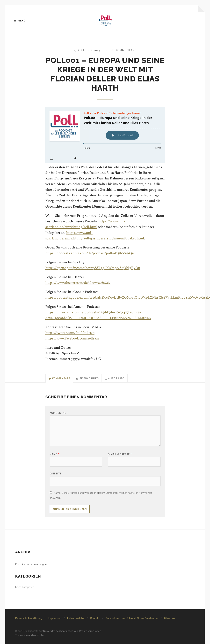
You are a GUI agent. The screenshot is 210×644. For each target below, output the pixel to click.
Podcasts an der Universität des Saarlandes (132, 618)
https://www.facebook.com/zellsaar (72, 339)
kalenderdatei (76, 618)
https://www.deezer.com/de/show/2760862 (78, 283)
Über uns (170, 618)
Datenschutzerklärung (29, 618)
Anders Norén (36, 635)
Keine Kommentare (121, 50)
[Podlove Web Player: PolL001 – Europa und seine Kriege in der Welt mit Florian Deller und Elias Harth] (105, 135)
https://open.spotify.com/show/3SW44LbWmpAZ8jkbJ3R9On (93, 268)
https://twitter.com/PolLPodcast (70, 333)
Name (54, 454)
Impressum (55, 618)
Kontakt (95, 618)
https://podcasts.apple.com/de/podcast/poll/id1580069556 (90, 253)
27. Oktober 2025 (87, 50)
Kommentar (59, 413)
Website (56, 473)
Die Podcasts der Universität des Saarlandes (48, 631)
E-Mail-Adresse (120, 454)
